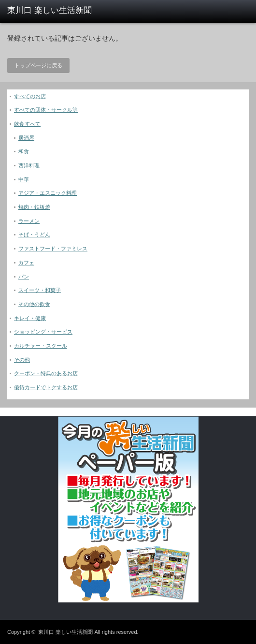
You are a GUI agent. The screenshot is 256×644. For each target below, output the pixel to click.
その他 (22, 360)
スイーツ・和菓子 (40, 290)
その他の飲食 (34, 304)
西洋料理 (29, 165)
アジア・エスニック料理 (48, 193)
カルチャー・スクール (41, 346)
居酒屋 (26, 138)
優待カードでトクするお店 (46, 387)
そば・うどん (34, 234)
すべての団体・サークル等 (46, 110)
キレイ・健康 (30, 318)
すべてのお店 (30, 96)
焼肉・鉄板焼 (34, 207)
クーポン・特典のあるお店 (46, 373)
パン (24, 277)
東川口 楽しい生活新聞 (65, 632)
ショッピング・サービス (43, 332)
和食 (24, 151)
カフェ (26, 263)
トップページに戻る (38, 65)
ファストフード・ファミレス (53, 249)
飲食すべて (27, 124)
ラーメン (29, 221)
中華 (24, 179)
